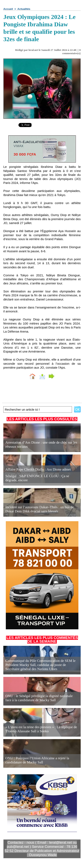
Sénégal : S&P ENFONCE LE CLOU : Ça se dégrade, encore (37, 478)
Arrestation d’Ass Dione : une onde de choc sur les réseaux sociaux (41, 445)
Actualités (24, 9)
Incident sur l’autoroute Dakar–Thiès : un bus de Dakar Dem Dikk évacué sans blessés (40, 509)
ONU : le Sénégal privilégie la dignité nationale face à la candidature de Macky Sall (39, 698)
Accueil (8, 9)
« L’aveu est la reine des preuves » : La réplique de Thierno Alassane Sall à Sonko (41, 729)
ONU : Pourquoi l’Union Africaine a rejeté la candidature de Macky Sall (37, 760)
